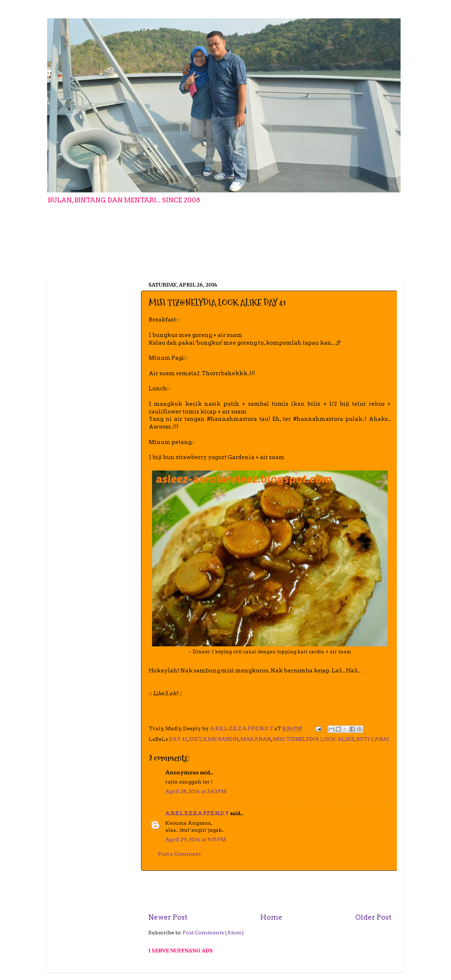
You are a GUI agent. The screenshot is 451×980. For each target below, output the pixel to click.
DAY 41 (178, 739)
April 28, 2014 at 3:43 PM (196, 791)
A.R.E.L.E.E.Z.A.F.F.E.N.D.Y (197, 813)
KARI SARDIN (221, 739)
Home (271, 917)
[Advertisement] (270, 892)
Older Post (373, 917)
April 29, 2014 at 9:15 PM (196, 839)
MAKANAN (256, 739)
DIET (195, 739)
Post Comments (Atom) (213, 933)
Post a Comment (179, 854)
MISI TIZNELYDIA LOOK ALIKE (314, 739)
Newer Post (168, 917)
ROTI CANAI (373, 739)
